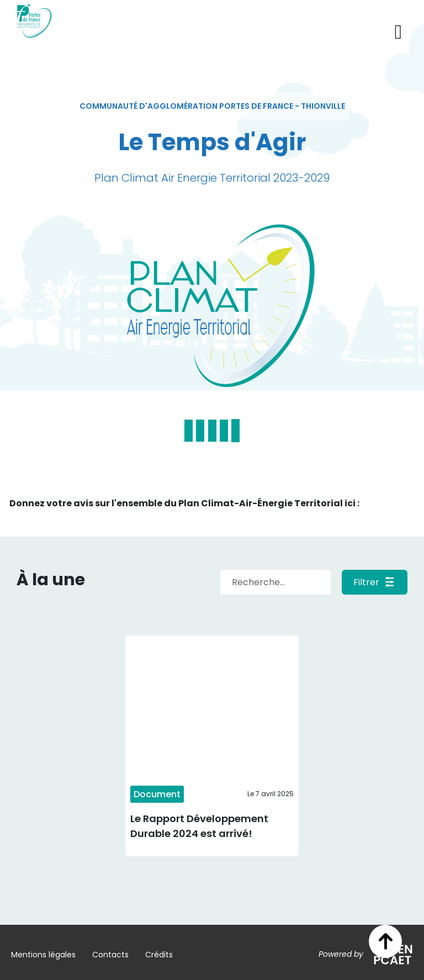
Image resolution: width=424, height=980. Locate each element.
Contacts (110, 955)
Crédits (159, 955)
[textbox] (212, 106)
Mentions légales (43, 955)
